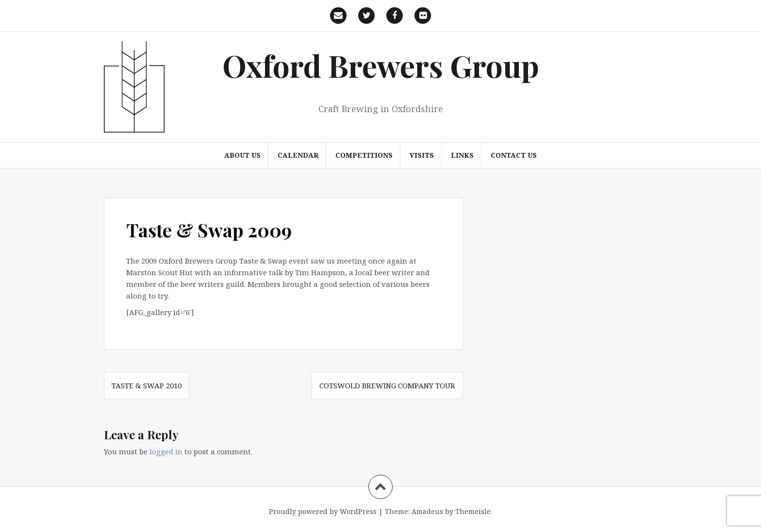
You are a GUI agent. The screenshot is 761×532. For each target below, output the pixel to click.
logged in (166, 451)
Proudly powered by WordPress (323, 511)
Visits (422, 155)
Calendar (298, 155)
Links (462, 155)
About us (242, 155)
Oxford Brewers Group (381, 65)
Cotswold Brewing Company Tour (387, 385)
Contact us (514, 155)
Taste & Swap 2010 (147, 385)
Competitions (364, 155)
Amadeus (427, 511)
